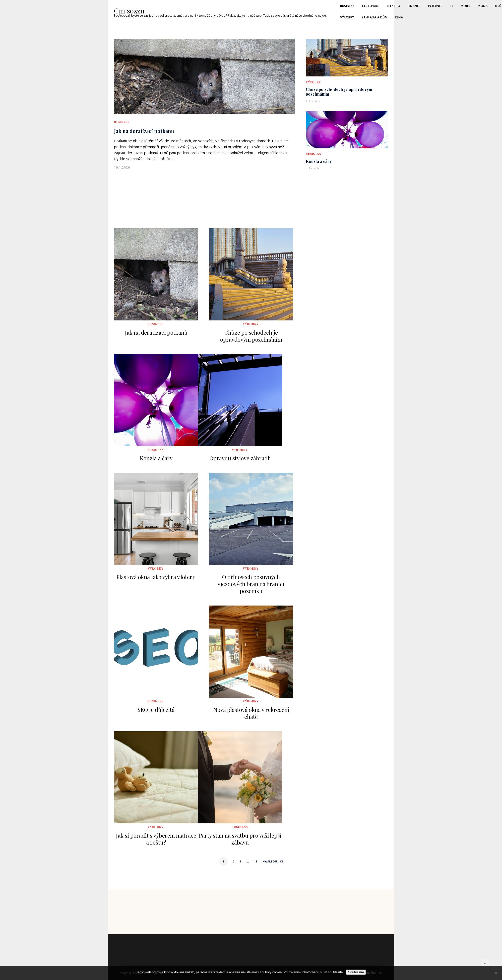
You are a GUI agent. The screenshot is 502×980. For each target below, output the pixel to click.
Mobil (466, 6)
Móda (483, 6)
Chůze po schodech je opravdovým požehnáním (339, 92)
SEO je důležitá (156, 710)
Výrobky (347, 17)
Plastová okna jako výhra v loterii (156, 577)
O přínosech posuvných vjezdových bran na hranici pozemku (251, 584)
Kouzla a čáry (319, 161)
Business (347, 6)
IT (452, 6)
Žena (399, 17)
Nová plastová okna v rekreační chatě (251, 713)
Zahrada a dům (375, 17)
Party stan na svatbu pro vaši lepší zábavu (240, 839)
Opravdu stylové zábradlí (240, 458)
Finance (414, 6)
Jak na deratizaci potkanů (144, 131)
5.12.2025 (314, 168)
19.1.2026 (122, 167)
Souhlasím (356, 972)
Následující (273, 861)
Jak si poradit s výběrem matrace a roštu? (156, 839)
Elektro (394, 6)
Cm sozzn (129, 11)
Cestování (371, 6)
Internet (436, 6)
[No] (496, 973)
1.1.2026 (313, 101)
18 (256, 861)
